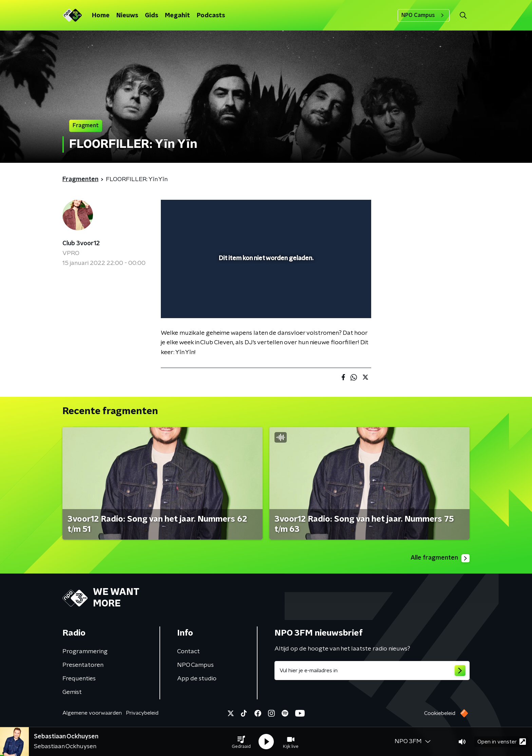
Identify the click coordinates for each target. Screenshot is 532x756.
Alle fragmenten (440, 558)
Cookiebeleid (440, 713)
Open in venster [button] (502, 742)
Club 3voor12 (81, 244)
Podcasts (211, 16)
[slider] (265, 285)
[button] (241, 742)
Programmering (85, 652)
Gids (151, 16)
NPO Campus (424, 15)
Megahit (177, 16)
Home (101, 16)
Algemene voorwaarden (92, 713)
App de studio (197, 679)
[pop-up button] (341, 303)
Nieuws (127, 16)
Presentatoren (83, 665)
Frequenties (79, 679)
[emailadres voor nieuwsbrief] (372, 671)
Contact (188, 652)
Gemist (72, 692)
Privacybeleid (142, 713)
